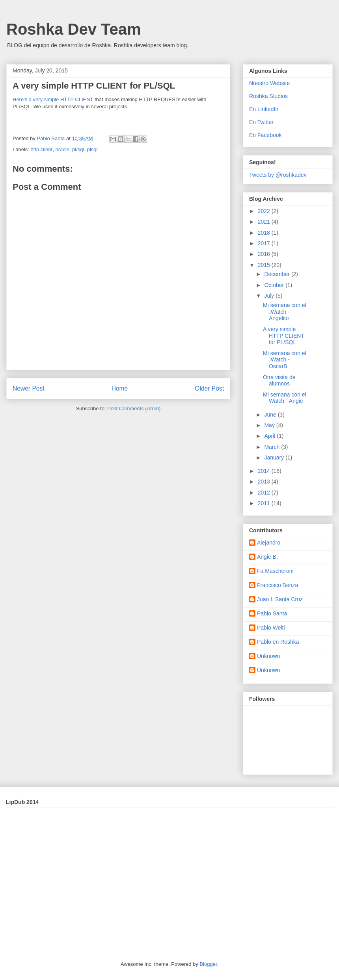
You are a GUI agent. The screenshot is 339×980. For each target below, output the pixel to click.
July (270, 296)
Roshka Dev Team (74, 29)
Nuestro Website (269, 83)
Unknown (268, 656)
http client (42, 149)
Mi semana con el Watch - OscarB (285, 360)
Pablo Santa (272, 613)
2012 (265, 493)
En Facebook (265, 135)
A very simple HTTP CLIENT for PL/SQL (284, 336)
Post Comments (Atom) (134, 408)
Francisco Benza (278, 585)
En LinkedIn (264, 109)
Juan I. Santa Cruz (280, 599)
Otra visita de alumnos (279, 381)
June (271, 415)
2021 (265, 222)
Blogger (208, 964)
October (275, 285)
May (270, 425)
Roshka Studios (268, 96)
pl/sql (78, 149)
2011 (265, 503)
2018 (265, 233)
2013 (265, 482)
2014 (265, 471)
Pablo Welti (271, 628)
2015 (265, 265)
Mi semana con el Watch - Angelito (285, 312)
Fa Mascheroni (275, 571)
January (275, 458)
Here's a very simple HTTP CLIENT (53, 99)
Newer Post (29, 388)
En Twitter (261, 122)
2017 (265, 243)
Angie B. (267, 557)
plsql (92, 149)
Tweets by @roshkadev (278, 175)
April (270, 436)
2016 (265, 254)
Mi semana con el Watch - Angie (285, 398)
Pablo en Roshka (278, 642)
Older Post (209, 388)
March (273, 447)
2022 (265, 211)
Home (120, 388)
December (278, 274)
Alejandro (269, 543)
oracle (62, 149)
